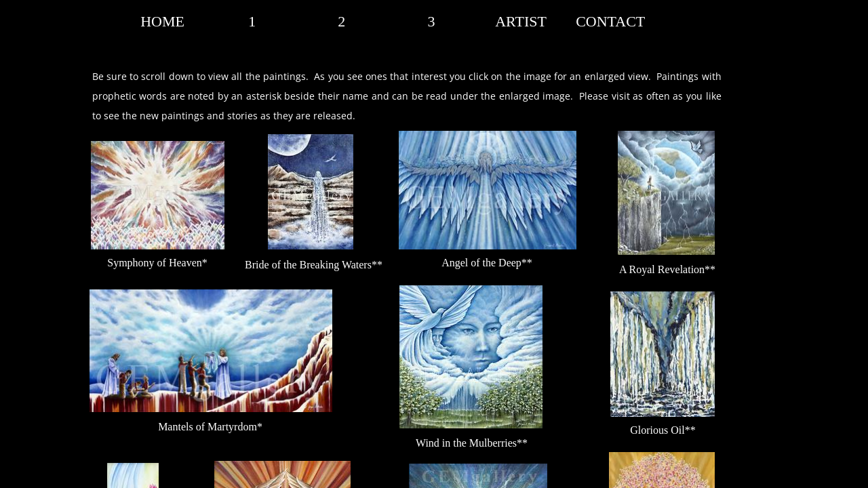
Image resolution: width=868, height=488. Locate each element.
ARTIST (521, 21)
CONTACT (610, 21)
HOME (162, 21)
